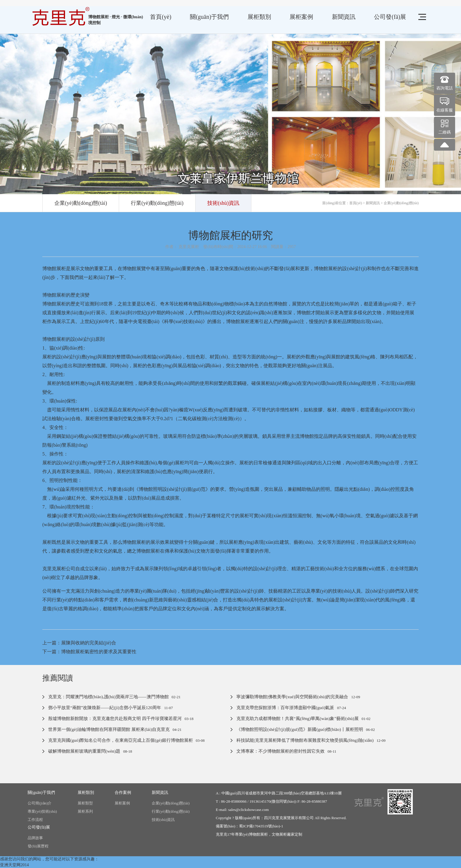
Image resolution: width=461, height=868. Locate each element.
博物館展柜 (258, 834)
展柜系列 (85, 811)
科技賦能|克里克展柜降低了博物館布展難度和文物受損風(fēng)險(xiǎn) (305, 740)
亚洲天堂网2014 (14, 865)
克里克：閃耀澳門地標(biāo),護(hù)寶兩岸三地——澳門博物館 (108, 697)
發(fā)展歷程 (38, 846)
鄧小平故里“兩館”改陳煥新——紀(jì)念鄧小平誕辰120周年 (105, 708)
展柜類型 (85, 803)
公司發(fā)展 (390, 17)
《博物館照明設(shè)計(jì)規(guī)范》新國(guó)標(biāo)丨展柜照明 (300, 729)
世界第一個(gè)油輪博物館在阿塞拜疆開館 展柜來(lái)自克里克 (109, 729)
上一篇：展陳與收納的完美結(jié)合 (79, 643)
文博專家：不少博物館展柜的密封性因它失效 (280, 751)
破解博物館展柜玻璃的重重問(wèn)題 (84, 751)
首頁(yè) (161, 17)
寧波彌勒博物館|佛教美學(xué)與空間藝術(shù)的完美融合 (292, 697)
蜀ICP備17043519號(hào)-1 (261, 826)
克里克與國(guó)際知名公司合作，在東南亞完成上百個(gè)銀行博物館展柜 (121, 740)
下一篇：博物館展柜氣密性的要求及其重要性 (89, 652)
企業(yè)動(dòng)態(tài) (81, 203)
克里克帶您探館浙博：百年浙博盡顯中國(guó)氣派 (285, 708)
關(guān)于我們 (209, 17)
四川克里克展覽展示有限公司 (289, 818)
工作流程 (35, 820)
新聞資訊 (344, 17)
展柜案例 (301, 17)
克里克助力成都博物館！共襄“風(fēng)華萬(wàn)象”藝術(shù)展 (298, 719)
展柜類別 (259, 17)
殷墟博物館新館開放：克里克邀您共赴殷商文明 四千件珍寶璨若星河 (115, 719)
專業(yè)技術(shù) (42, 811)
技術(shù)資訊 (223, 203)
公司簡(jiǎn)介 (40, 803)
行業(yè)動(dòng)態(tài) (157, 203)
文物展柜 (279, 834)
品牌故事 (35, 838)
